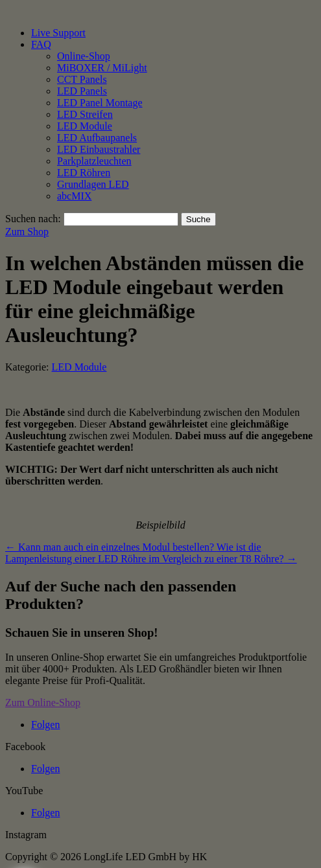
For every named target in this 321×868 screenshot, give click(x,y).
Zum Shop (27, 232)
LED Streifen (85, 114)
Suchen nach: (33, 219)
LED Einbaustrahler (99, 149)
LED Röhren (84, 173)
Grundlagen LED (93, 184)
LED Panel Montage (100, 103)
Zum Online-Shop (43, 702)
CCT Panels (82, 79)
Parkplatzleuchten (94, 161)
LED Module (85, 126)
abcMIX (74, 196)
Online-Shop (84, 56)
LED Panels (82, 91)
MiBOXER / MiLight (102, 68)
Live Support (58, 33)
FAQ (41, 44)
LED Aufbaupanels (97, 138)
